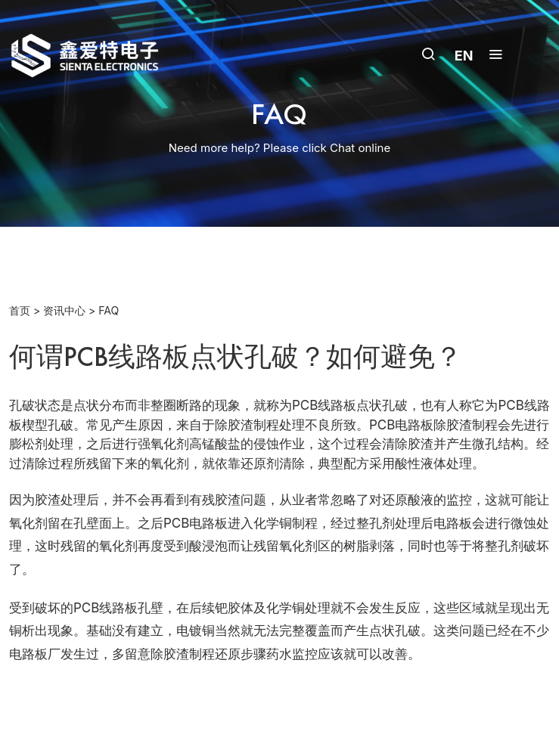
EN (464, 56)
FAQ (109, 310)
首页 (20, 310)
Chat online (360, 148)
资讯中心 (64, 310)
